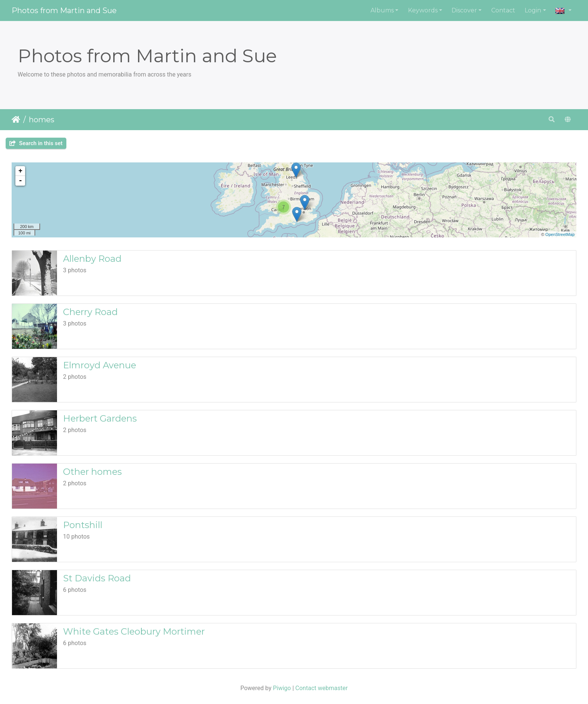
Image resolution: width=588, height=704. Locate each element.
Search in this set (36, 143)
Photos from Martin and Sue (64, 11)
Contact (503, 10)
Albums (382, 10)
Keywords (423, 10)
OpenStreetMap (560, 234)
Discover (464, 10)
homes (42, 120)
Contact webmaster (322, 688)
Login (533, 10)
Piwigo (282, 688)
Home (16, 120)
